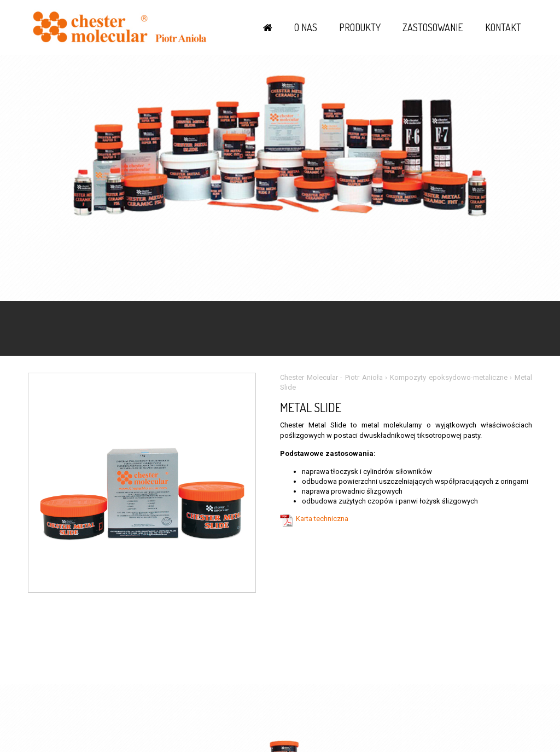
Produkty (360, 27)
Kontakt (503, 27)
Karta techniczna (322, 519)
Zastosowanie (433, 27)
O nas (306, 27)
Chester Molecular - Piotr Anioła (331, 377)
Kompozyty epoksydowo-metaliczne (449, 377)
